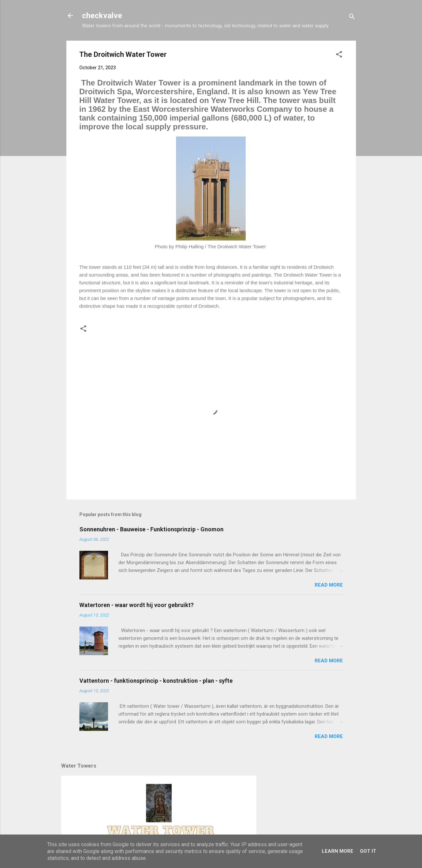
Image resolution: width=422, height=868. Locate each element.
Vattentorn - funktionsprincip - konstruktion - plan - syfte (156, 681)
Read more (329, 585)
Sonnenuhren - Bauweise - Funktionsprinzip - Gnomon (151, 529)
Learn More (338, 851)
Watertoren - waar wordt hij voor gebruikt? (136, 605)
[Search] (352, 18)
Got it (368, 851)
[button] (339, 55)
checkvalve (102, 16)
